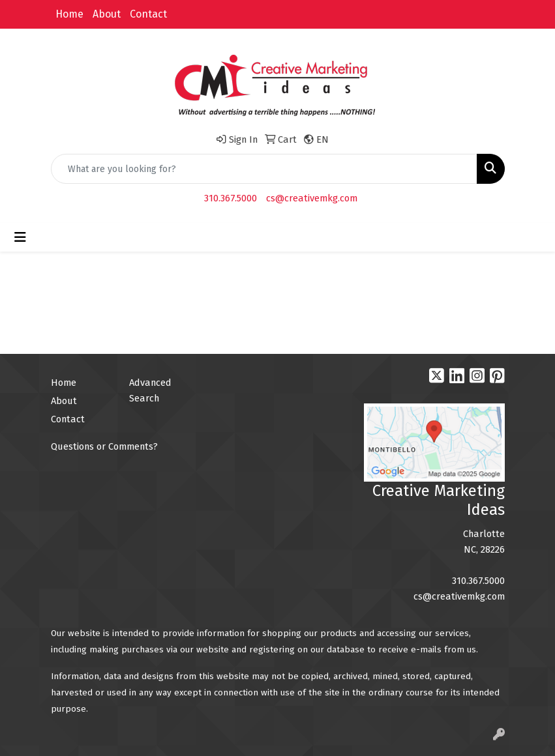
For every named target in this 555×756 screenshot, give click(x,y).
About (107, 14)
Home (69, 14)
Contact (148, 14)
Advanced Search (150, 390)
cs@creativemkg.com (312, 198)
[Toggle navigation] (20, 237)
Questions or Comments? (104, 446)
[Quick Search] (264, 169)
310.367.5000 (231, 198)
